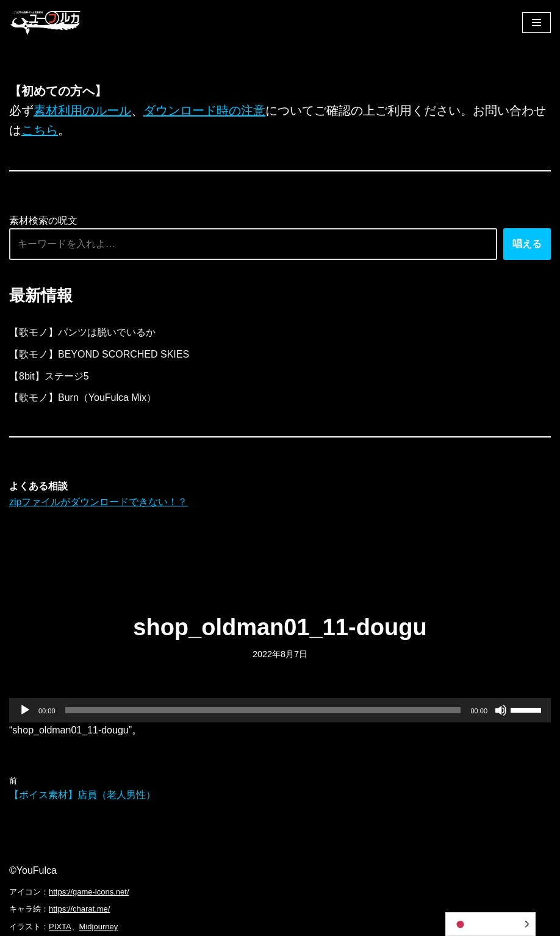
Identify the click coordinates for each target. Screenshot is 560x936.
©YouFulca (33, 870)
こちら (40, 130)
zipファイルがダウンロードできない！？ (98, 502)
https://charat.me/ (79, 909)
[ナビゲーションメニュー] (537, 23)
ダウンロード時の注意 (204, 110)
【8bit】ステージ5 (49, 376)
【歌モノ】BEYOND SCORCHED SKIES (99, 354)
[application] (280, 710)
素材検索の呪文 (43, 221)
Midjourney (99, 927)
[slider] (263, 710)
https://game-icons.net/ (89, 892)
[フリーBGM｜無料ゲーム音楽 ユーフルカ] (46, 22)
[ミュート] (501, 710)
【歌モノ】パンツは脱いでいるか (82, 332)
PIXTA (60, 927)
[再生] (25, 710)
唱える (527, 244)
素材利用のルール (82, 110)
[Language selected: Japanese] (490, 924)
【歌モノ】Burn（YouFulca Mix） (83, 398)
